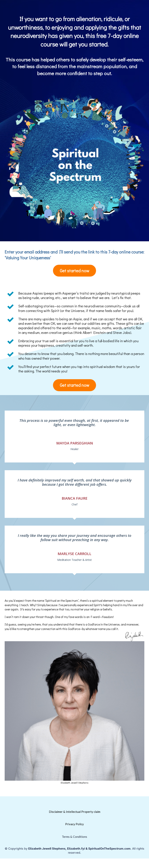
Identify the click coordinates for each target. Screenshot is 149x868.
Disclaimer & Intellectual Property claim (75, 812)
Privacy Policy (74, 824)
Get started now (74, 271)
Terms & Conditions (74, 837)
